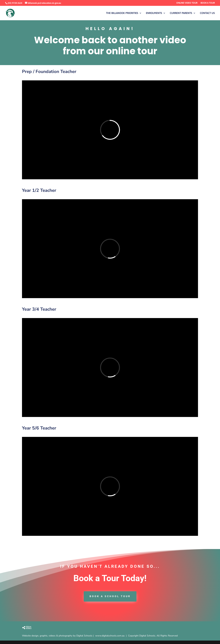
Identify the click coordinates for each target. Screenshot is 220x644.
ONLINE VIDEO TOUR (187, 3)
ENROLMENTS (154, 13)
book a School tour (110, 596)
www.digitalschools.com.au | (112, 636)
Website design (30, 636)
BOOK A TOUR (208, 3)
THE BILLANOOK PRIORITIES (122, 13)
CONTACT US (207, 13)
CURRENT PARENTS (181, 13)
